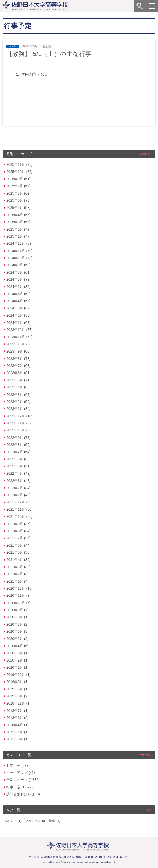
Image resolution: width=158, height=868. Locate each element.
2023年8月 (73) (18, 359)
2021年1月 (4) (17, 581)
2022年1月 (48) (18, 495)
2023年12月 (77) (19, 330)
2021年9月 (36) (18, 524)
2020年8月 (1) (17, 617)
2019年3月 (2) (17, 696)
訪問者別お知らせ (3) (23, 794)
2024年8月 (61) (18, 272)
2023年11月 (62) (19, 337)
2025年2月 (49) (18, 229)
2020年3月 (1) (17, 653)
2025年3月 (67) (18, 222)
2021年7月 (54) (18, 538)
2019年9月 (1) (17, 682)
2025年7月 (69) (18, 193)
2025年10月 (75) (19, 172)
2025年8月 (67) (18, 186)
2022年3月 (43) (18, 481)
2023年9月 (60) (18, 351)
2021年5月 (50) (18, 552)
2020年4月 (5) (17, 646)
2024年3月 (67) (18, 308)
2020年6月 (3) (17, 631)
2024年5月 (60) (18, 294)
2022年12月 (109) (20, 416)
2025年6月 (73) (18, 200)
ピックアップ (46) (21, 773)
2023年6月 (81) (18, 373)
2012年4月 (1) (17, 732)
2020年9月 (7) (17, 610)
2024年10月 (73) (19, 258)
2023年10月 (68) (19, 344)
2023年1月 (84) (18, 409)
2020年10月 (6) (18, 603)
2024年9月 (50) (18, 265)
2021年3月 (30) (18, 567)
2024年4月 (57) (18, 301)
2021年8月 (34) (18, 531)
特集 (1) (54, 821)
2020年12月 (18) (19, 588)
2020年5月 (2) (17, 639)
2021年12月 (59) (19, 502)
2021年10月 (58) (19, 516)
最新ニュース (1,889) (23, 780)
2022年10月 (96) (19, 430)
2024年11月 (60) (19, 251)
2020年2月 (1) (17, 660)
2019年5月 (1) (17, 689)
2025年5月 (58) (18, 208)
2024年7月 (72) (18, 279)
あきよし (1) (12, 821)
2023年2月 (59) (18, 402)
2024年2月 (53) (18, 315)
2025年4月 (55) (18, 215)
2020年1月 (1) (17, 667)
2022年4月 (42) (18, 473)
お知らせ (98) (17, 766)
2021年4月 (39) (18, 560)
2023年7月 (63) (18, 366)
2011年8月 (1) (17, 739)
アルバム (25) (35, 821)
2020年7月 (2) (17, 624)
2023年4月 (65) (18, 387)
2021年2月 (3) (17, 574)
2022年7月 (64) (18, 452)
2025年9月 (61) (18, 179)
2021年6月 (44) (18, 545)
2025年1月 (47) (18, 236)
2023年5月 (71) (18, 380)
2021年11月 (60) (19, 509)
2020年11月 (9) (18, 595)
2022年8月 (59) (18, 445)
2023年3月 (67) (18, 395)
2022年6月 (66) (18, 459)
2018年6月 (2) (17, 718)
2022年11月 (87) (19, 423)
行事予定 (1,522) (19, 787)
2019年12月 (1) (18, 675)
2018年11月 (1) (18, 703)
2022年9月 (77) (18, 438)
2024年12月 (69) (19, 243)
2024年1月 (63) (18, 323)
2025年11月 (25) (19, 164)
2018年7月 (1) (17, 711)
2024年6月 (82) (18, 287)
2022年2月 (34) (18, 488)
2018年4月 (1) (17, 725)
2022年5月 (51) (18, 466)
